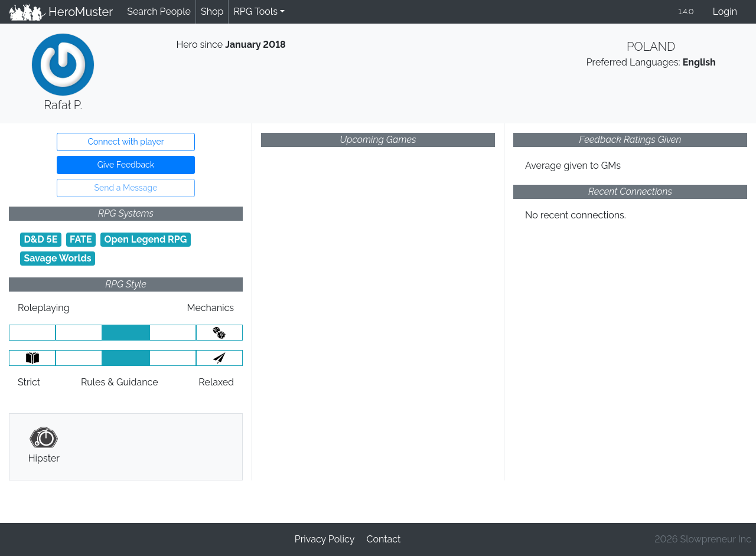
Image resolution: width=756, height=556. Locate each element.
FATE (81, 239)
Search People (159, 12)
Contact (383, 539)
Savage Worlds (57, 258)
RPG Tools (255, 12)
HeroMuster (61, 12)
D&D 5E (40, 239)
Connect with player (126, 142)
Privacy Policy (325, 539)
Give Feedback (126, 165)
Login (725, 12)
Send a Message (126, 188)
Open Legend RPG (145, 239)
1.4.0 (686, 12)
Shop (212, 12)
